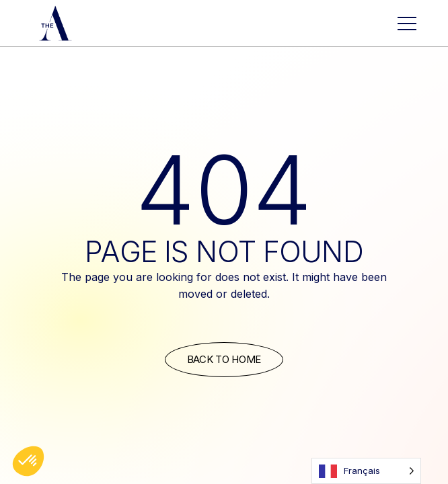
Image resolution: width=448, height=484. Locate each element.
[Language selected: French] (366, 471)
